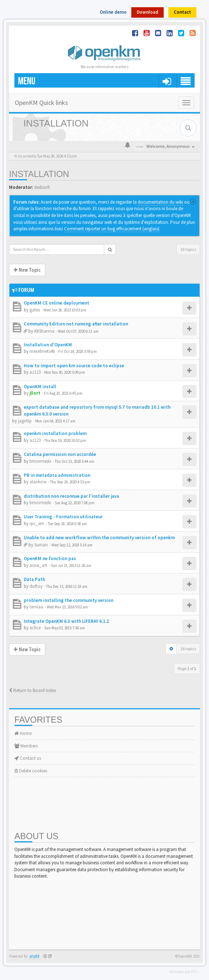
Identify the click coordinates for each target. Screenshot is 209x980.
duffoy (36, 586)
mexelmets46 (42, 351)
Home (23, 733)
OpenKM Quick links (41, 103)
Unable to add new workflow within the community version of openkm (99, 538)
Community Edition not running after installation (76, 324)
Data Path (34, 579)
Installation (39, 174)
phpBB (35, 956)
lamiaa (36, 607)
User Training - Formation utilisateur (63, 517)
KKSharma (44, 331)
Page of (187, 668)
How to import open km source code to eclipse (74, 366)
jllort (35, 393)
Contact (182, 12)
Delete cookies (31, 771)
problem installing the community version (69, 600)
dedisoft (42, 187)
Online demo (113, 12)
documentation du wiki (160, 202)
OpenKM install (40, 387)
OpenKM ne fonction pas (50, 558)
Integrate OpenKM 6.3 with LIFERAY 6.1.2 (66, 621)
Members (26, 746)
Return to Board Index (33, 690)
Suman (41, 545)
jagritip (25, 421)
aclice (35, 628)
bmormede (40, 461)
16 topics (188, 249)
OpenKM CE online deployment (56, 303)
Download (147, 12)
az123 (35, 372)
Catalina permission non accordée (60, 454)
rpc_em (37, 524)
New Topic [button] (27, 270)
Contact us (28, 758)
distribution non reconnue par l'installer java (71, 496)
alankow (38, 482)
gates (35, 310)
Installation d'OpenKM (48, 345)
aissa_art (38, 565)
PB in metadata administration (57, 475)
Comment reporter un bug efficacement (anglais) (112, 229)
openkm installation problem (55, 433)
